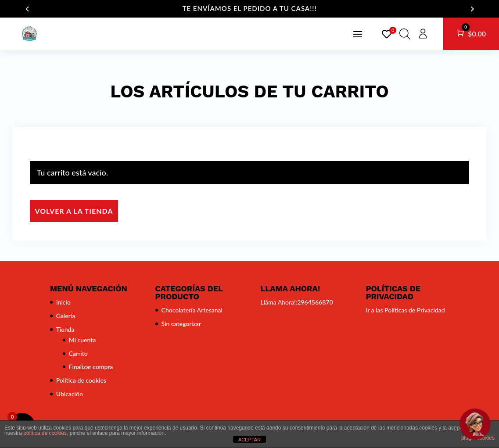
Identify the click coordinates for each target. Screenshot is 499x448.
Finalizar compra (91, 367)
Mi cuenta (83, 340)
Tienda (65, 329)
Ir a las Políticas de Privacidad (405, 310)
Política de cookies (81, 380)
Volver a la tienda (74, 211)
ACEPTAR (250, 440)
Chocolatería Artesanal (192, 310)
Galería (66, 316)
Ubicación (70, 394)
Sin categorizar (181, 324)
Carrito (78, 353)
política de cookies (45, 433)
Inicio (63, 302)
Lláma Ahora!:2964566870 (296, 302)
